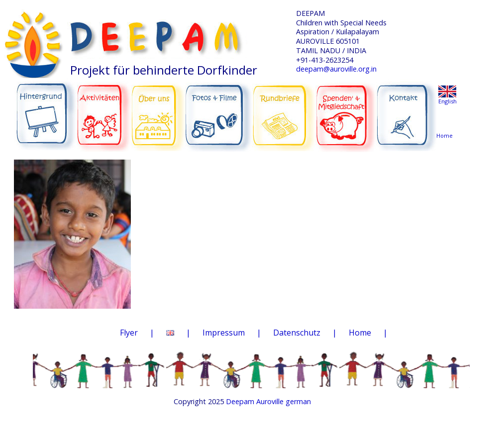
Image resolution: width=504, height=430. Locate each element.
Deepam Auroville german (268, 401)
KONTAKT (407, 110)
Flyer (129, 333)
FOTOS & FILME (219, 111)
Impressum (224, 333)
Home (360, 333)
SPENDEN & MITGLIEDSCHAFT (346, 110)
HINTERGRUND (46, 110)
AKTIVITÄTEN (104, 110)
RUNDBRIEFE (284, 108)
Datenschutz (297, 333)
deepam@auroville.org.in (336, 69)
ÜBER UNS (158, 109)
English (448, 101)
